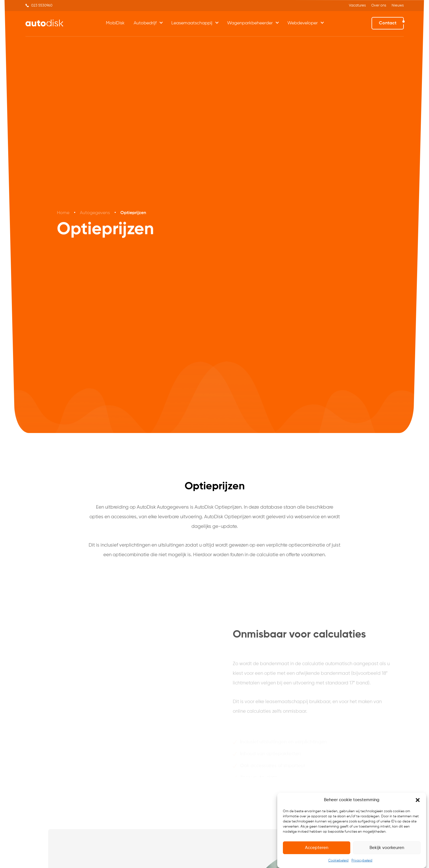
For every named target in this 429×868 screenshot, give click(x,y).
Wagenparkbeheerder (250, 23)
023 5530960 (42, 6)
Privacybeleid (362, 861)
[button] (418, 800)
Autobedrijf (145, 23)
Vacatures (357, 6)
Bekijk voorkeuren (387, 848)
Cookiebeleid (338, 861)
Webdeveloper (303, 23)
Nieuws (398, 6)
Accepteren (317, 848)
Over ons (379, 6)
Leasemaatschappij (192, 23)
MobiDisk (115, 23)
